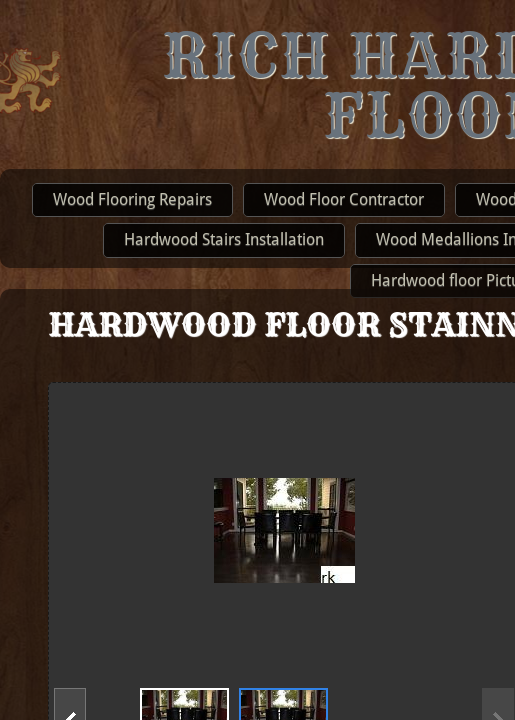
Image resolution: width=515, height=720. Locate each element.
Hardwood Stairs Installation (224, 239)
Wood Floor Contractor (344, 199)
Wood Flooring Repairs (132, 199)
